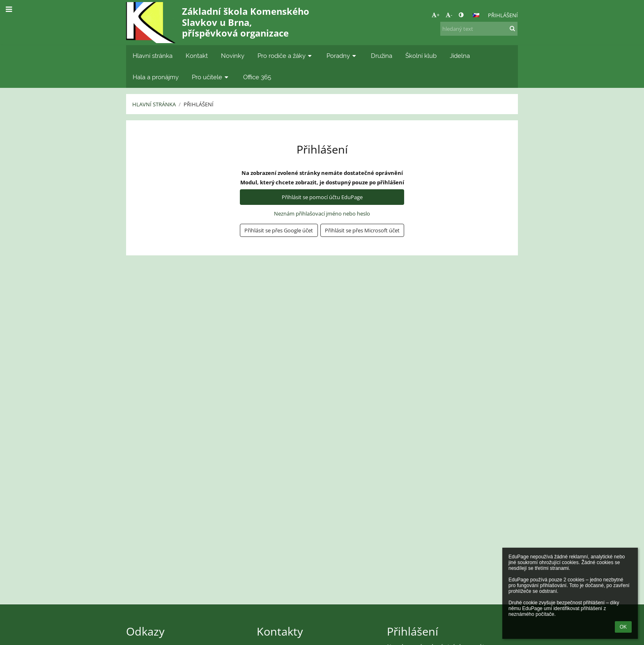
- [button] (449, 15)
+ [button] (436, 15)
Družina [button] (382, 56)
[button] (476, 15)
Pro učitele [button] (211, 77)
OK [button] (623, 627)
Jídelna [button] (460, 56)
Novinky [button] (233, 56)
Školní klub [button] (421, 56)
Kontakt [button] (197, 56)
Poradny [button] (342, 56)
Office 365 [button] (257, 77)
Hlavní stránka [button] (153, 56)
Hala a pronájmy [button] (156, 77)
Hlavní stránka (154, 104)
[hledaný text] (479, 29)
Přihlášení (503, 15)
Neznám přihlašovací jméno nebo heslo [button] (322, 213)
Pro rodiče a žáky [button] (285, 56)
